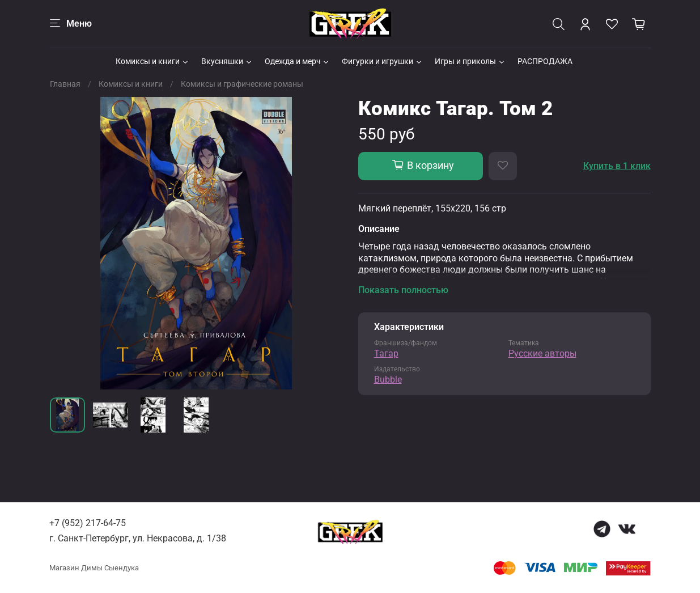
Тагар (386, 353)
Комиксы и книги (152, 61)
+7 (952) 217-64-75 (88, 523)
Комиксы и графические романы (242, 84)
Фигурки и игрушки (382, 61)
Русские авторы (542, 353)
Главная (65, 84)
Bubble (388, 380)
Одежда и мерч (298, 61)
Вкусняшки (227, 61)
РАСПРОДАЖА (545, 61)
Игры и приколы (470, 61)
